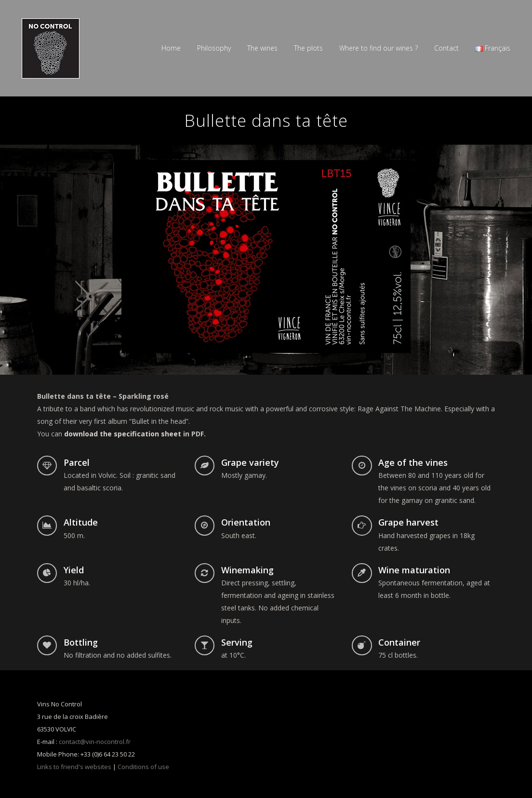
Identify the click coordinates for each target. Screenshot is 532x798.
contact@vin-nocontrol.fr (95, 742)
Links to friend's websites (74, 767)
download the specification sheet (123, 434)
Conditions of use (143, 767)
